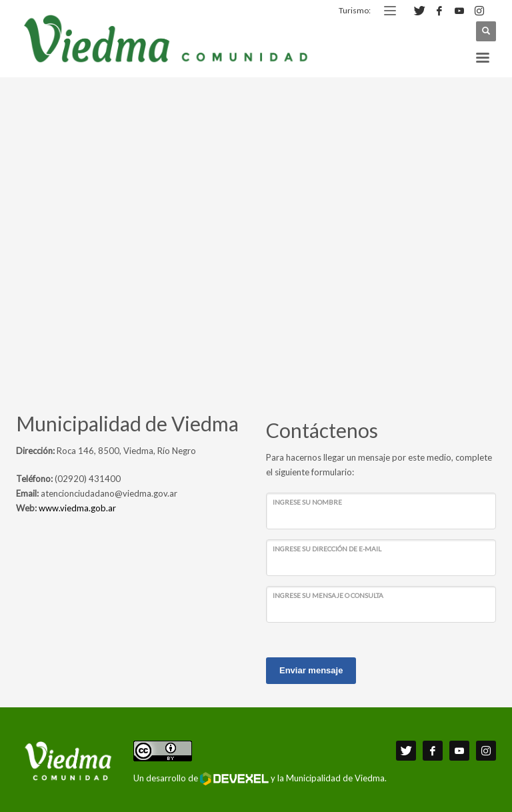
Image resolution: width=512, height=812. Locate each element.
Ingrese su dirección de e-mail (327, 549)
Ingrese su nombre (307, 502)
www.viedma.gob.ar (77, 508)
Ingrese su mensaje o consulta (328, 595)
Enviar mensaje (311, 670)
